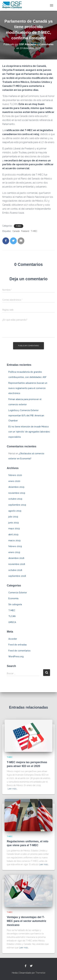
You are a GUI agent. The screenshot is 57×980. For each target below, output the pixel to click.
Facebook (26, 966)
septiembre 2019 (17, 505)
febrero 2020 (15, 475)
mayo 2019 (14, 528)
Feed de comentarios (19, 651)
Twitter (31, 966)
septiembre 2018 (17, 576)
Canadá (16, 231)
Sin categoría (15, 604)
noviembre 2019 (17, 493)
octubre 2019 (15, 499)
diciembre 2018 (16, 558)
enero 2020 (14, 481)
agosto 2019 (15, 511)
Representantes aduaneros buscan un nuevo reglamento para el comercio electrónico (28, 388)
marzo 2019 (14, 540)
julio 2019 (13, 517)
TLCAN (12, 616)
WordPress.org (16, 657)
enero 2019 (14, 552)
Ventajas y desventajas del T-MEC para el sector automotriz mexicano (27, 921)
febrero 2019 (15, 546)
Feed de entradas (18, 645)
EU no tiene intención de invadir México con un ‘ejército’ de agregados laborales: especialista (29, 432)
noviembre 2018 (17, 564)
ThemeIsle (40, 973)
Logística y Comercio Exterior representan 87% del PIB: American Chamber (26, 415)
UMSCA (12, 622)
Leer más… (13, 789)
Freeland (25, 231)
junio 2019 (14, 523)
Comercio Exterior (18, 593)
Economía (13, 598)
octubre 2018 (15, 570)
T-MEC (19, 226)
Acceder (13, 639)
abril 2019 (13, 534)
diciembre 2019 (16, 487)
